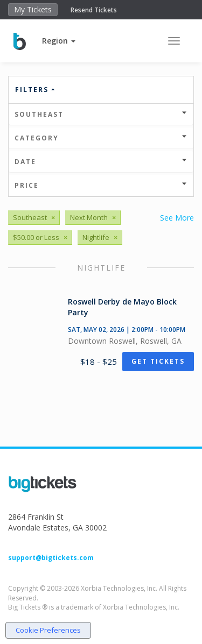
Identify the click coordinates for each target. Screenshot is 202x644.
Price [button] (101, 185)
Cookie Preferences (48, 630)
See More (177, 218)
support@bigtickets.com (51, 558)
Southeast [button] (101, 114)
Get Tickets (158, 361)
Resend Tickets (94, 10)
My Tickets (33, 9)
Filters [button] (36, 90)
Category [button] (101, 138)
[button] (59, 41)
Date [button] (101, 162)
